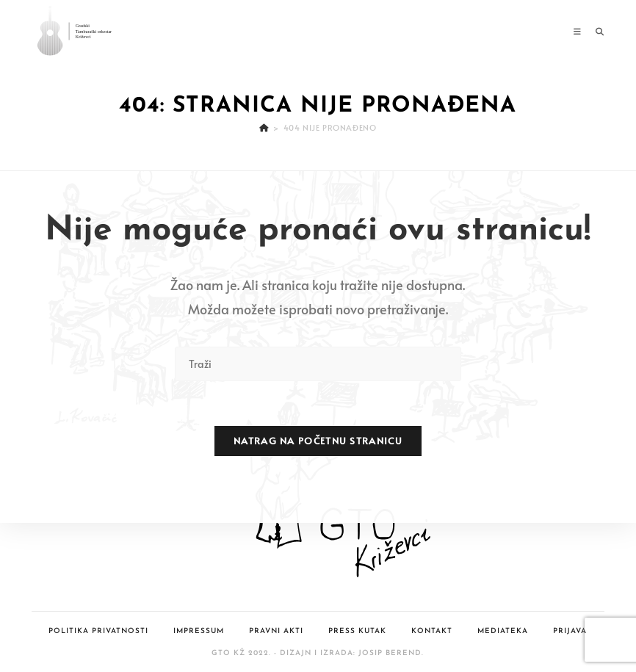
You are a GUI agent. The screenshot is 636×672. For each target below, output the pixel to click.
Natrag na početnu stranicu (318, 441)
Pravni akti (276, 631)
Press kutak (357, 631)
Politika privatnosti (98, 631)
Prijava (570, 631)
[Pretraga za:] (595, 31)
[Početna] (264, 127)
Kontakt (432, 631)
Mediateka (503, 631)
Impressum (199, 631)
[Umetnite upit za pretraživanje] (318, 364)
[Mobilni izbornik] (579, 31)
